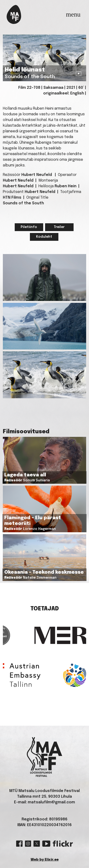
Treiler (59, 227)
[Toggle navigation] (73, 14)
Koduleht (44, 237)
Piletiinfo (29, 227)
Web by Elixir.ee (45, 860)
